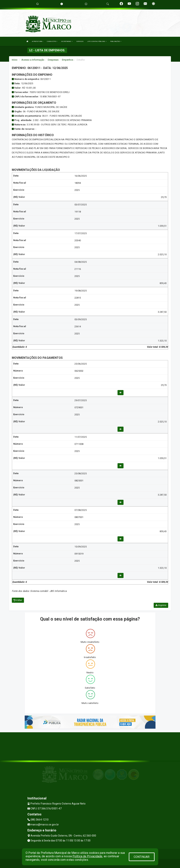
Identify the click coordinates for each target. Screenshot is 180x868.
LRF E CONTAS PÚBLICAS (97, 41)
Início (15, 60)
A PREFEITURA (38, 41)
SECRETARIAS (67, 41)
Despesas (53, 60)
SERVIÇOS (80, 41)
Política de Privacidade (87, 856)
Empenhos (68, 60)
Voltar (18, 600)
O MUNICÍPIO (52, 41)
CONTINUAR (142, 857)
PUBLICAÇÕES (116, 41)
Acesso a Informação (33, 60)
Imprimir (161, 605)
